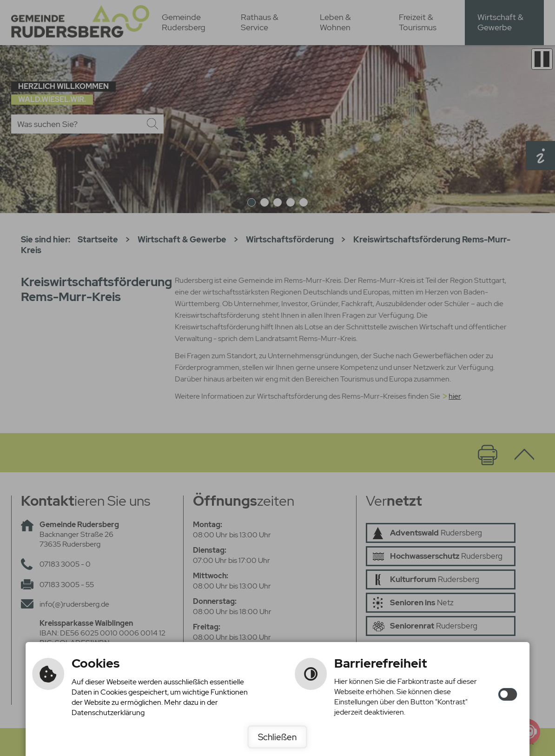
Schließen (277, 737)
